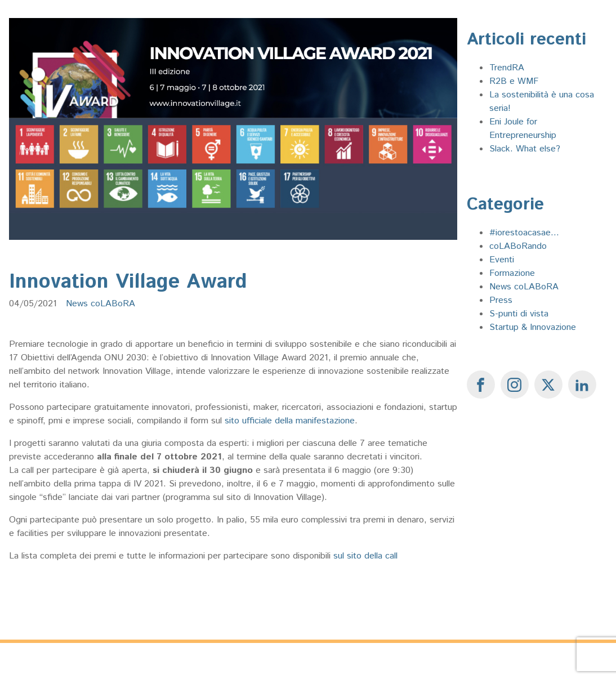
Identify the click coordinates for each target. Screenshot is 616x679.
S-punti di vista (519, 314)
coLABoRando (518, 246)
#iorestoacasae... (524, 233)
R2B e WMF (514, 81)
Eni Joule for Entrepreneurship (523, 129)
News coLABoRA (101, 304)
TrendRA (507, 68)
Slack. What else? (525, 149)
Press (501, 300)
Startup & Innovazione (533, 327)
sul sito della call (365, 556)
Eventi (502, 260)
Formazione (512, 273)
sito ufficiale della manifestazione (290, 421)
